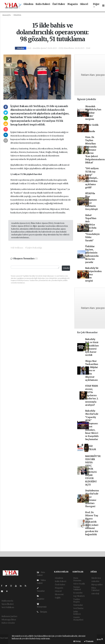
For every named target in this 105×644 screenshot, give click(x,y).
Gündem (28, 4)
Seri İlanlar (78, 608)
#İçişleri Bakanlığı (33, 248)
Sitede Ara (96, 578)
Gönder (66, 268)
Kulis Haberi (43, 4)
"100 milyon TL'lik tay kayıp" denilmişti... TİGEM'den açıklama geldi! (92, 178)
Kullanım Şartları (9, 616)
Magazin (73, 4)
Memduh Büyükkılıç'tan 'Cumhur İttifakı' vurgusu (93, 113)
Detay (77, 641)
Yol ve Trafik (79, 584)
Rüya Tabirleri (95, 589)
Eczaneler (78, 593)
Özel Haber (59, 4)
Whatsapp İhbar (9, 620)
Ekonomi (59, 594)
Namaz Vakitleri (77, 588)
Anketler (95, 581)
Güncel (84, 4)
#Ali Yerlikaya (17, 248)
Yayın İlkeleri (8, 604)
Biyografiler (97, 585)
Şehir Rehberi (77, 613)
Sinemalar (78, 605)
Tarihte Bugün (77, 601)
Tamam (89, 641)
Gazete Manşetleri (78, 619)
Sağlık (58, 598)
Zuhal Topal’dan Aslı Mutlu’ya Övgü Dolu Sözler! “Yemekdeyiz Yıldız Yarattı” (92, 228)
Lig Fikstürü (79, 596)
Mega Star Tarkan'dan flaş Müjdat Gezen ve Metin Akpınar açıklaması (92, 371)
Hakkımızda (7, 601)
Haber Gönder (8, 623)
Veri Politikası (8, 607)
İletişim (42, 612)
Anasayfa (7, 15)
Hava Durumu (77, 579)
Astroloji (95, 594)
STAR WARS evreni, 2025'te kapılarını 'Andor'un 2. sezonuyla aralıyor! (92, 395)
